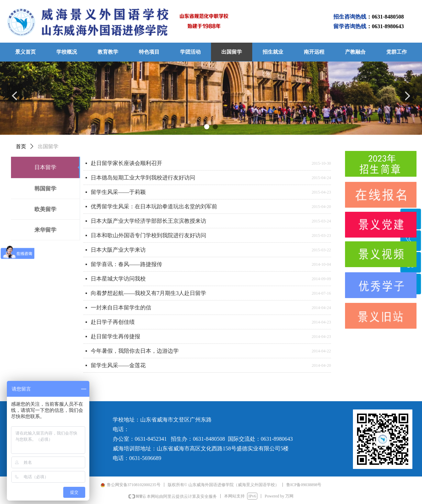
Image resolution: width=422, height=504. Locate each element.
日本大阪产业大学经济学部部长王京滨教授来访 (148, 221)
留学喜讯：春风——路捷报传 (126, 264)
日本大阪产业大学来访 (118, 250)
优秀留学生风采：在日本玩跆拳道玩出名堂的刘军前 (154, 206)
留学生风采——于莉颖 (118, 192)
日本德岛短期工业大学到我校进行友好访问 (143, 178)
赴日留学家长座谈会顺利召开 (126, 163)
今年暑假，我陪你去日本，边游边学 (135, 351)
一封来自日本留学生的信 (121, 308)
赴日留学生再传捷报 (115, 336)
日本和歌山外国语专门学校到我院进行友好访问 (148, 235)
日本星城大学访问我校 (118, 279)
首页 (21, 146)
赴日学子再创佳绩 (113, 322)
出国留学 (48, 146)
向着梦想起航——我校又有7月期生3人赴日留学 (148, 293)
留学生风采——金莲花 (118, 365)
